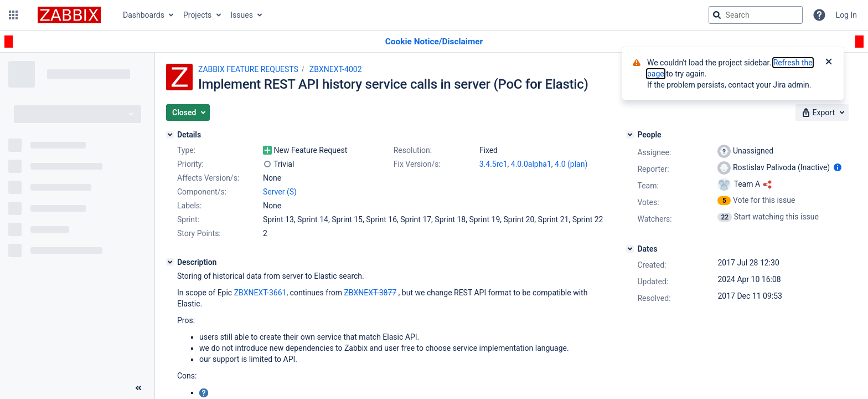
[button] (13, 15)
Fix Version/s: (417, 164)
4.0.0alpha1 (531, 164)
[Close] (829, 63)
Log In (846, 15)
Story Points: (199, 233)
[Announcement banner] (434, 42)
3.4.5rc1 (494, 164)
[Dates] (630, 249)
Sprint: (188, 219)
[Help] (819, 15)
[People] (630, 135)
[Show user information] (838, 167)
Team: (648, 186)
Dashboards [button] (144, 15)
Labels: (189, 206)
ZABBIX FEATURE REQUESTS (248, 69)
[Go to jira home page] (69, 15)
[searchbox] (756, 15)
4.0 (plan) (571, 164)
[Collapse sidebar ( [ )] (138, 388)
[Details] (170, 135)
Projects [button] (197, 15)
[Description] (170, 262)
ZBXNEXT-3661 (260, 293)
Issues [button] (242, 15)
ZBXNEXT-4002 (336, 69)
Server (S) (280, 192)
